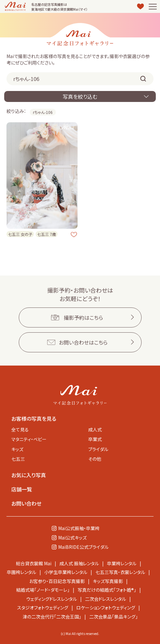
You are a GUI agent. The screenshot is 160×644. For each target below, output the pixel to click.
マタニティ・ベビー (29, 439)
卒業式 (95, 439)
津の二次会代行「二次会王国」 (52, 617)
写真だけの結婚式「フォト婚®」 (107, 590)
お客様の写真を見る (34, 418)
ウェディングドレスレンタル (52, 599)
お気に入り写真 (29, 475)
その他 (95, 459)
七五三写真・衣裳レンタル (120, 572)
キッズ (17, 449)
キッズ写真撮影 (108, 581)
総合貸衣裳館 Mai (34, 563)
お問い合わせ (26, 503)
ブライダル (98, 449)
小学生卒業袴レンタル (66, 572)
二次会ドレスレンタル (106, 599)
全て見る (20, 429)
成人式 (95, 429)
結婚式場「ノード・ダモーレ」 (43, 590)
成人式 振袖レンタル (79, 563)
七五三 (18, 459)
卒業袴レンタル (122, 563)
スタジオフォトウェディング (43, 608)
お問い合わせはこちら (83, 342)
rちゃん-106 (43, 112)
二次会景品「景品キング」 (113, 617)
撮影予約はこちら (83, 317)
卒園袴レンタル (21, 572)
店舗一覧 (22, 489)
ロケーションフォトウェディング (106, 608)
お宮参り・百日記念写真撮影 (57, 581)
